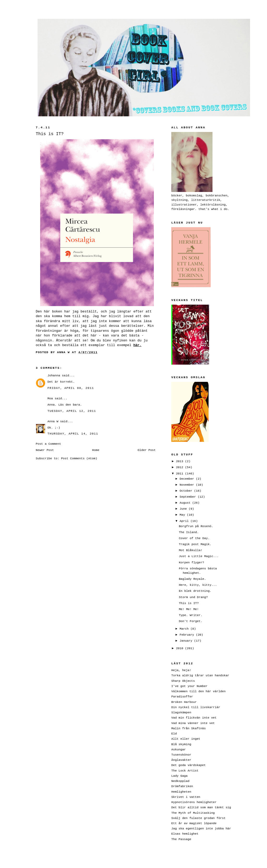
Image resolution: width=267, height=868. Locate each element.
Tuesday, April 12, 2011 (72, 411)
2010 (181, 648)
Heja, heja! (181, 670)
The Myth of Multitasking (193, 813)
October (187, 491)
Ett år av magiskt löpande (194, 823)
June (184, 509)
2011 (181, 474)
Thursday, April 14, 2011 (73, 434)
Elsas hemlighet (185, 834)
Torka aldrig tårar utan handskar (200, 675)
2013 (181, 461)
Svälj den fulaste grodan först (198, 818)
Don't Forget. (191, 621)
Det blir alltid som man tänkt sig (201, 807)
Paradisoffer (182, 697)
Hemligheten (181, 792)
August (186, 503)
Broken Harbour (184, 702)
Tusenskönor (181, 755)
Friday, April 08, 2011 (71, 388)
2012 (181, 467)
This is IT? (189, 603)
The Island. (189, 532)
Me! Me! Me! (189, 609)
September (189, 497)
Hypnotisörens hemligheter (194, 802)
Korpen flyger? (192, 562)
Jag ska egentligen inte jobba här (201, 828)
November (188, 485)
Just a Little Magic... (199, 556)
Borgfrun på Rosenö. (196, 526)
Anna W (53, 421)
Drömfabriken (182, 786)
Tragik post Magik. (195, 544)
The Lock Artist (185, 771)
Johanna (54, 375)
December (188, 479)
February (188, 635)
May (183, 515)
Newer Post (45, 450)
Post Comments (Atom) (79, 458)
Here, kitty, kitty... (198, 585)
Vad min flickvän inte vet (194, 718)
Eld (174, 734)
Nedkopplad (180, 781)
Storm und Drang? (193, 597)
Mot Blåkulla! (191, 550)
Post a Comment (48, 444)
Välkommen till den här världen (198, 691)
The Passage (181, 839)
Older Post (147, 450)
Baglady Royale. (192, 579)
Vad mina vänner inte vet (193, 723)
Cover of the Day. (194, 538)
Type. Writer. (191, 615)
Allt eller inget (186, 739)
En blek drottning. (195, 591)
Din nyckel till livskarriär (196, 707)
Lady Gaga (179, 776)
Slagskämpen (181, 712)
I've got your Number (189, 686)
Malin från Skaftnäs (189, 728)
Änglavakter (181, 760)
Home (96, 450)
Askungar (179, 749)
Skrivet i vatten (186, 797)
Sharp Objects (183, 681)
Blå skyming (181, 744)
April (185, 521)
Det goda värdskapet (189, 765)
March (185, 629)
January (187, 641)
